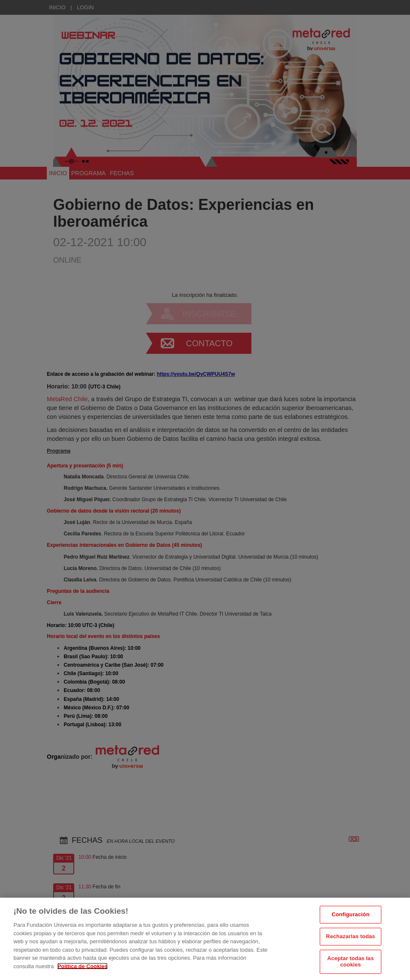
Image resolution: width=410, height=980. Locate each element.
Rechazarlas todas (351, 952)
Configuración (351, 930)
